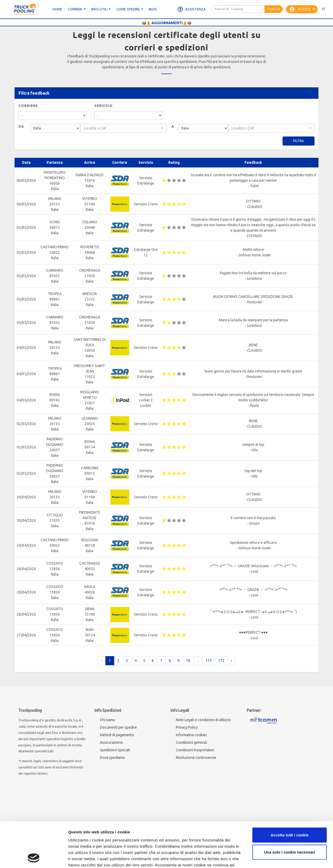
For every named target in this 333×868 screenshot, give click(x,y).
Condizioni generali (191, 742)
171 (209, 661)
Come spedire (130, 9)
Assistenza (192, 9)
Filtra (299, 141)
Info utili (101, 9)
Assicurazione (111, 742)
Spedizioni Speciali (115, 750)
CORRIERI (77, 9)
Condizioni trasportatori (195, 750)
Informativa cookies (191, 735)
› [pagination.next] (232, 661)
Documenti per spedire (118, 727)
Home (57, 9)
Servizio (104, 106)
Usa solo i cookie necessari (290, 810)
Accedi (302, 9)
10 (188, 661)
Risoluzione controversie (196, 758)
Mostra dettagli (82, 858)
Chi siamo (108, 720)
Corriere (28, 106)
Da (21, 126)
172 (221, 661)
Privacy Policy (187, 727)
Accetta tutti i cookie (290, 792)
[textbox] (122, 128)
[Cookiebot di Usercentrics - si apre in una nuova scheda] (34, 858)
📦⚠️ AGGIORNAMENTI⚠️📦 (167, 23)
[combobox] (123, 128)
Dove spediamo (112, 758)
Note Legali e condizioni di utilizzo (203, 720)
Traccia (274, 9)
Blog (153, 9)
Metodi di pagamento (117, 735)
